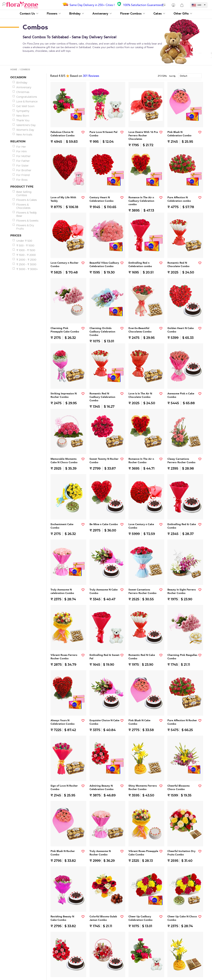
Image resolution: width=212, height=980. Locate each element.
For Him (22, 151)
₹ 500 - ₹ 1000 (25, 245)
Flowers (54, 14)
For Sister (22, 166)
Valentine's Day (26, 125)
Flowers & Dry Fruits (25, 227)
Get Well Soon (25, 106)
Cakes (159, 14)
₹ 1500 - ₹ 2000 (26, 255)
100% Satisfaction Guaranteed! (143, 5)
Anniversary (102, 14)
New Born (23, 116)
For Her (21, 147)
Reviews (91, 76)
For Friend (23, 175)
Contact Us (29, 14)
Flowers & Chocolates (23, 206)
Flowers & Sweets (27, 221)
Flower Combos (133, 14)
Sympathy (23, 111)
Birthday (77, 14)
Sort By (172, 76)
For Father (23, 161)
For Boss (22, 180)
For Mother (23, 156)
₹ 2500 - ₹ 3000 (26, 264)
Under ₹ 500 (24, 241)
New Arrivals (24, 135)
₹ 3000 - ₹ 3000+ (27, 269)
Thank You (23, 120)
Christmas (23, 92)
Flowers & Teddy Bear (27, 214)
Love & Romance (27, 102)
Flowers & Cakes (27, 200)
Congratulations (27, 97)
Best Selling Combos (24, 194)
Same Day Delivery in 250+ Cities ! (92, 5)
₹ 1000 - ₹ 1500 (26, 250)
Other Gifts (183, 14)
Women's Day (25, 130)
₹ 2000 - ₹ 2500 (26, 260)
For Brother (24, 170)
